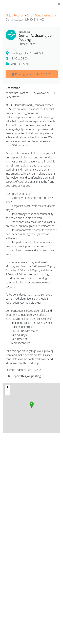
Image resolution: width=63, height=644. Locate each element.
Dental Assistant (44, 15)
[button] (32, 405)
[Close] (59, 4)
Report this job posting (24, 376)
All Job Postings (15, 15)
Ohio (29, 15)
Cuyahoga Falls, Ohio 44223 (27, 53)
